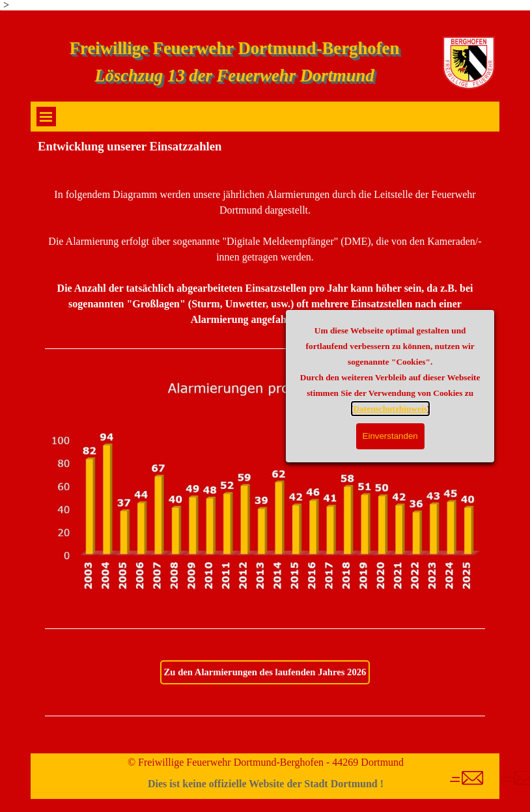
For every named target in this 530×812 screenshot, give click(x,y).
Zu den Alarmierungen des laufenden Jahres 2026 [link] (265, 672)
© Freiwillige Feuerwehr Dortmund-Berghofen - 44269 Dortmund (266, 762)
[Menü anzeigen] (46, 117)
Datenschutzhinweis (476, 409)
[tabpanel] (265, 260)
